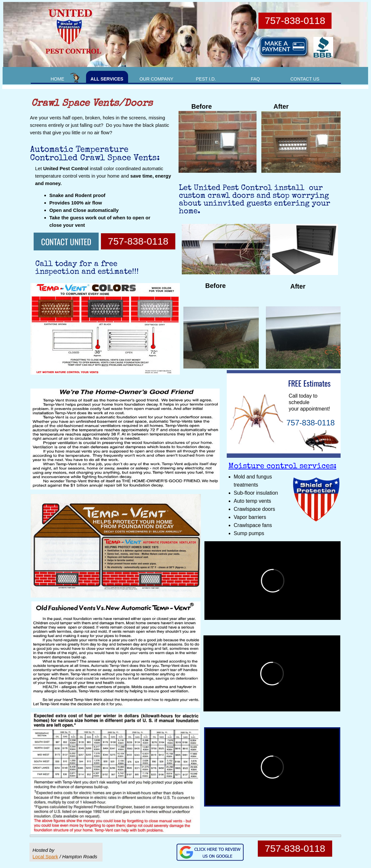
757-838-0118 (138, 241)
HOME (58, 79)
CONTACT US (305, 79)
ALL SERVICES (107, 79)
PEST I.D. (206, 79)
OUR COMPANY (156, 79)
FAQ (255, 79)
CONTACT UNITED (66, 242)
